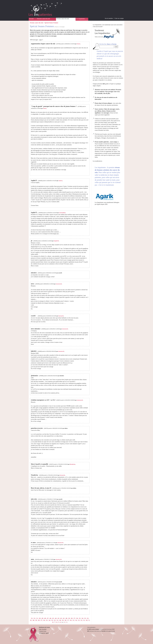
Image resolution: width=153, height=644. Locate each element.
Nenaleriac (73, 464)
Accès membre (109, 18)
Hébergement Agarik (44, 633)
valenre (61, 181)
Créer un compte (119, 18)
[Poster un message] (59, 27)
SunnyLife (61, 316)
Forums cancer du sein (63, 19)
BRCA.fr (89, 631)
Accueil (31, 19)
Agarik (99, 204)
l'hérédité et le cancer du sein (108, 631)
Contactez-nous (43, 631)
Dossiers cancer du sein (44, 19)
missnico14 (59, 284)
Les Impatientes (80, 19)
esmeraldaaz (62, 213)
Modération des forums (44, 627)
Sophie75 (56, 241)
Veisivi (79, 44)
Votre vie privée (43, 629)
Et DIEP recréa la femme (93, 629)
